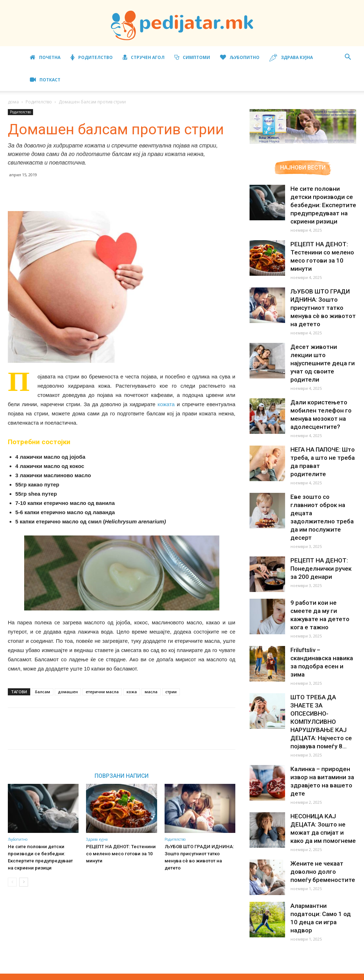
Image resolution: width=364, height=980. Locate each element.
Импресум (216, 973)
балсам (42, 692)
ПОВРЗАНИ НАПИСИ (122, 776)
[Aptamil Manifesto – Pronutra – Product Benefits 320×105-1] (303, 142)
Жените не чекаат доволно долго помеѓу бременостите (322, 832)
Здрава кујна (291, 58)
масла (151, 692)
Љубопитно (240, 57)
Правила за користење (292, 973)
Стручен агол (144, 57)
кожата (166, 404)
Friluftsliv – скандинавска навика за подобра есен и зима (323, 632)
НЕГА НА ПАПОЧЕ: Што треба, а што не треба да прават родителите (322, 449)
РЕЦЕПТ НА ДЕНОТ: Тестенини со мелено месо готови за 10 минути (120, 854)
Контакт (333, 973)
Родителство (92, 57)
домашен (68, 692)
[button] (348, 58)
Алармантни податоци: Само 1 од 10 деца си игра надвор (322, 874)
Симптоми (192, 57)
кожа (132, 692)
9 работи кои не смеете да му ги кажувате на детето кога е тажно (323, 589)
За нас (190, 973)
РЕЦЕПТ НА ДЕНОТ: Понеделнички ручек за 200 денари (323, 547)
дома (13, 102)
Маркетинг (247, 973)
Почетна (45, 57)
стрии (171, 692)
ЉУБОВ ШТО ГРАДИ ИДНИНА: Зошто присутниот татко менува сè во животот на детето (200, 854)
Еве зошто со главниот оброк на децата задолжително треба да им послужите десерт (322, 500)
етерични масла (102, 692)
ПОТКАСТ (45, 80)
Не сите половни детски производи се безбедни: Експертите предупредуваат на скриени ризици (323, 205)
